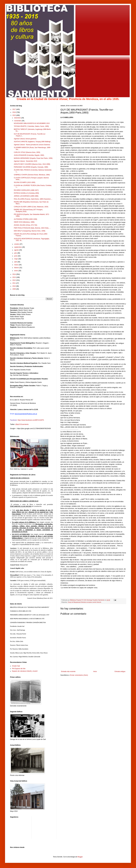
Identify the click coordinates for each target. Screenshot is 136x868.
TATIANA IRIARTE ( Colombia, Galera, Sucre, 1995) (31, 126)
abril (16, 262)
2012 (14, 280)
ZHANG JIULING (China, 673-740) (25, 225)
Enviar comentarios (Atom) (79, 675)
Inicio (95, 671)
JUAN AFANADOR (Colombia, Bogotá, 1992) (29, 155)
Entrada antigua (120, 671)
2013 (14, 277)
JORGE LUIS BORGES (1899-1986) (26, 196)
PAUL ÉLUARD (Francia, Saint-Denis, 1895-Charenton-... (33, 199)
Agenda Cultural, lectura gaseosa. (25, 139)
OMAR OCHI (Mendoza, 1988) (24, 222)
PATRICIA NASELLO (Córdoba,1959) (26, 193)
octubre (17, 244)
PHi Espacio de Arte (19, 669)
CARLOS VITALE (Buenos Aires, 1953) (27, 152)
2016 (14, 112)
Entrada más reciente (68, 671)
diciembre (18, 118)
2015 (14, 115)
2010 (14, 286)
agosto (17, 250)
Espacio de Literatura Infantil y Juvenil (25, 671)
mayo (16, 259)
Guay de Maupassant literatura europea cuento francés (84, 602)
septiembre (18, 247)
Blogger (80, 857)
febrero (17, 268)
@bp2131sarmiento (22, 424)
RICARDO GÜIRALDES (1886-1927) (26, 190)
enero (16, 271)
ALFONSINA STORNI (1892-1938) (25, 219)
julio (16, 253)
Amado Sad (16, 666)
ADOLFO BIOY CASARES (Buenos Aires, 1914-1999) (32, 164)
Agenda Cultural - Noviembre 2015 (25, 161)
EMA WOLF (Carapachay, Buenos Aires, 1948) (30, 231)
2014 (14, 274)
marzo (17, 265)
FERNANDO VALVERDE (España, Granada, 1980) (31, 167)
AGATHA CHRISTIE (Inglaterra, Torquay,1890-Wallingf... (33, 142)
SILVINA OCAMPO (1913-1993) (25, 182)
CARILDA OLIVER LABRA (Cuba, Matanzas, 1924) (31, 207)
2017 (14, 109)
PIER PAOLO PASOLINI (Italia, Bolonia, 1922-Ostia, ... (32, 228)
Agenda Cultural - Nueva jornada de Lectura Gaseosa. (32, 145)
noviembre (18, 121)
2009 (14, 289)
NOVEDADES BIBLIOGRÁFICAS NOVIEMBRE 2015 (32, 123)
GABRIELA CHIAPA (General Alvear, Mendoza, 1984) (32, 175)
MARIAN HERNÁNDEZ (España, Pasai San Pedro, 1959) (33, 158)
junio (16, 256)
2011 (14, 283)
